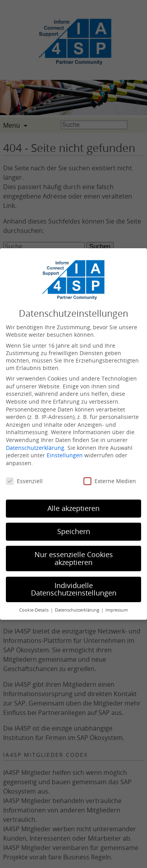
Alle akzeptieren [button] (73, 508)
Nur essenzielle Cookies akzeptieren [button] (74, 559)
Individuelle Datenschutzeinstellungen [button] (74, 589)
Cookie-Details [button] (34, 610)
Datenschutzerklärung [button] (78, 610)
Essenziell (24, 481)
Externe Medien (110, 481)
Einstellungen (65, 455)
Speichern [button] (74, 531)
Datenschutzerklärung (35, 448)
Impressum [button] (117, 610)
